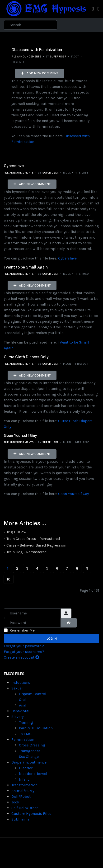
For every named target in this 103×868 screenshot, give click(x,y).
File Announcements (26, 57)
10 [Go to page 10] (9, 579)
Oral (22, 700)
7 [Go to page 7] (67, 568)
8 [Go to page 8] (77, 568)
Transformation (24, 785)
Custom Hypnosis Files (31, 814)
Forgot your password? (24, 646)
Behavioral (20, 711)
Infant (24, 779)
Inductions (21, 682)
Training (26, 722)
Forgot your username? (24, 652)
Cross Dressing (32, 745)
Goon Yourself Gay (20, 436)
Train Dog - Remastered (26, 552)
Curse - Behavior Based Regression (36, 545)
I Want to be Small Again (26, 267)
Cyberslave (14, 166)
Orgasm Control (33, 694)
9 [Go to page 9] (87, 568)
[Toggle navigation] (93, 9)
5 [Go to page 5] (47, 568)
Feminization (23, 739)
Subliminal (21, 819)
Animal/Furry (23, 791)
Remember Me (22, 630)
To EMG (25, 734)
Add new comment (40, 73)
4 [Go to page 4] (37, 568)
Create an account (21, 657)
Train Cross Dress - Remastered (33, 539)
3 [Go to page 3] (27, 568)
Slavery (17, 717)
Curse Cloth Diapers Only (26, 357)
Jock (15, 802)
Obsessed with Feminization (37, 50)
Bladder (26, 768)
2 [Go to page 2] (17, 568)
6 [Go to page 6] (57, 568)
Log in (52, 639)
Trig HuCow (16, 532)
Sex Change (29, 757)
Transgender (30, 751)
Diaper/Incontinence (29, 762)
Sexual (17, 688)
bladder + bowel (33, 774)
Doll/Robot (21, 796)
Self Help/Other (25, 808)
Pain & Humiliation (36, 728)
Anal (23, 705)
